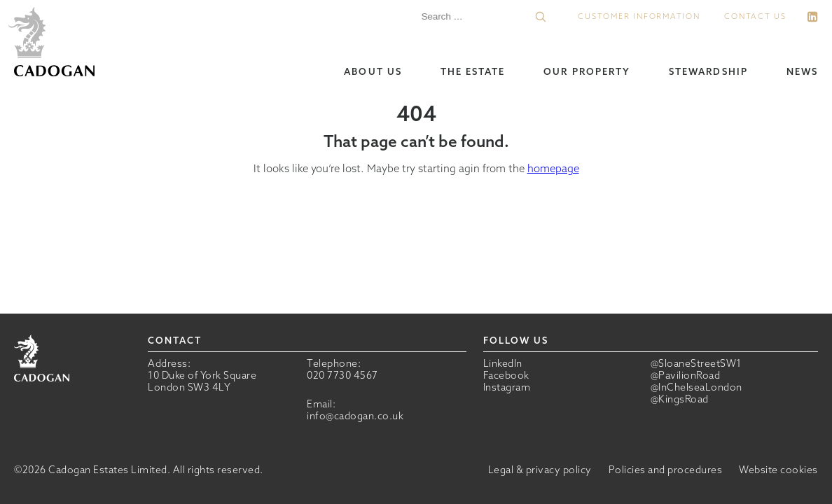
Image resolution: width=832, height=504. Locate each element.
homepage (553, 168)
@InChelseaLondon (696, 387)
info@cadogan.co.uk (355, 416)
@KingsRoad (680, 399)
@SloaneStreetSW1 (696, 364)
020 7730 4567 (342, 375)
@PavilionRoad (686, 376)
